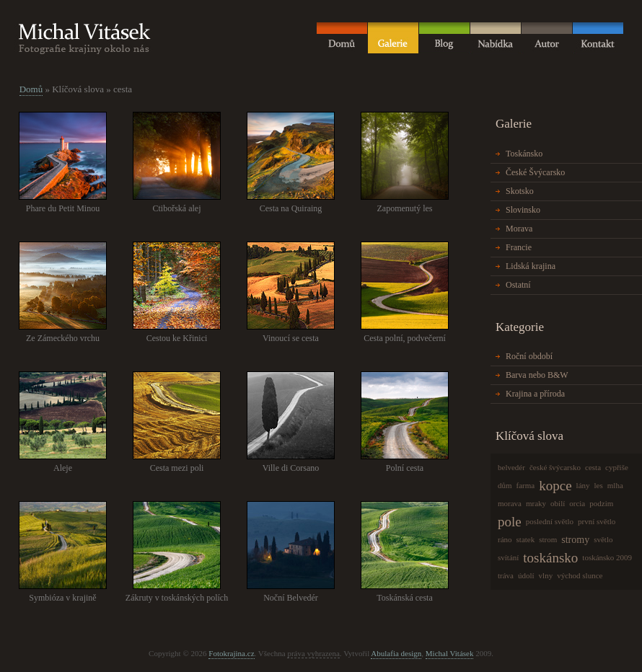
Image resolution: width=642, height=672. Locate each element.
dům (505, 485)
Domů (31, 89)
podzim (601, 503)
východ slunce (580, 575)
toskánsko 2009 (607, 557)
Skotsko (520, 191)
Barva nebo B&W (537, 375)
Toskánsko (524, 154)
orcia (577, 503)
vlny (546, 575)
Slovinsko (523, 210)
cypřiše (617, 467)
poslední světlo (550, 521)
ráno (505, 539)
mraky (536, 503)
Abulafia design (396, 653)
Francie (519, 247)
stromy (575, 540)
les (599, 485)
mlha (615, 485)
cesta (593, 467)
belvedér (511, 467)
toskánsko (550, 558)
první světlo (597, 521)
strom (548, 539)
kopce (555, 486)
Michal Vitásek (450, 653)
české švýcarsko (555, 467)
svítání (508, 557)
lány (583, 485)
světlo (603, 539)
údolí (526, 575)
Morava (519, 229)
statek (526, 539)
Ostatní (518, 285)
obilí (558, 503)
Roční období (529, 356)
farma (526, 485)
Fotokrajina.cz (231, 653)
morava (510, 503)
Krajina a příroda (535, 394)
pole (510, 522)
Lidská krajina (531, 266)
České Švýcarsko (535, 172)
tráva (506, 575)
